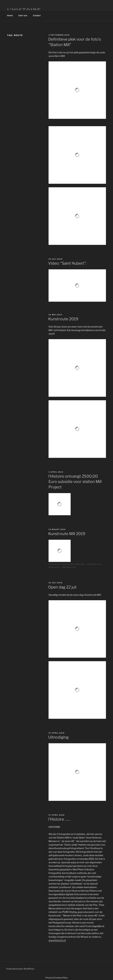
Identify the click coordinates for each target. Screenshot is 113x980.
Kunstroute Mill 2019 (67, 534)
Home (10, 15)
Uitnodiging (58, 737)
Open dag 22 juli (62, 587)
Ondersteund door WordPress (20, 969)
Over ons (23, 15)
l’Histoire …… (59, 819)
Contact (37, 15)
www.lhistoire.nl (57, 940)
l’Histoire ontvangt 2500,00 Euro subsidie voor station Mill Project (75, 482)
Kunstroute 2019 (63, 319)
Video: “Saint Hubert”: (67, 263)
